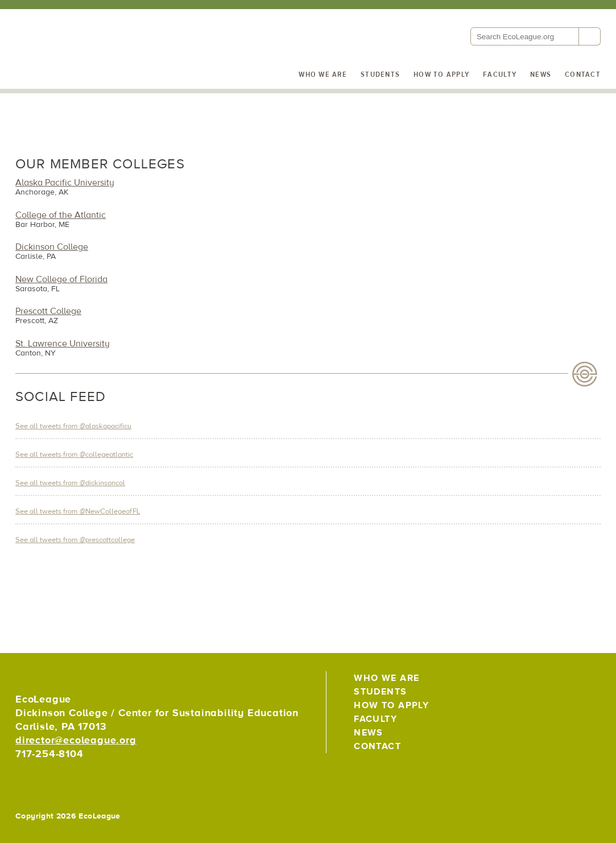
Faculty (500, 75)
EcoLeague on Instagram (590, 683)
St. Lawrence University (63, 344)
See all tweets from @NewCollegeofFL (78, 511)
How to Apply (441, 75)
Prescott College (48, 311)
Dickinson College (52, 247)
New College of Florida (61, 279)
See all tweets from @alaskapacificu (73, 426)
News (541, 75)
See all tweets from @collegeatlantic (74, 454)
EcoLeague (92, 68)
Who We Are (323, 75)
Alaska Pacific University (65, 183)
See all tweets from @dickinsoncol (70, 483)
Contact (583, 75)
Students (380, 75)
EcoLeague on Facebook (565, 683)
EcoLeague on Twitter (539, 683)
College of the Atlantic (61, 215)
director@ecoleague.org (76, 740)
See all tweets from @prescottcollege (75, 540)
